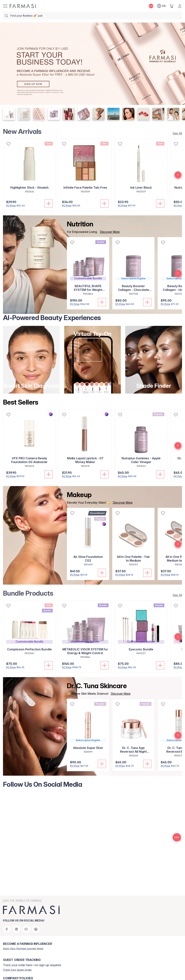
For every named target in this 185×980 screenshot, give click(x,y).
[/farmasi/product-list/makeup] (122, 503)
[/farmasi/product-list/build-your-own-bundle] (176, 595)
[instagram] (16, 929)
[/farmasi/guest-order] (17, 970)
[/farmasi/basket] (172, 6)
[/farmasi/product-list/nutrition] (109, 232)
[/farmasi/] (23, 6)
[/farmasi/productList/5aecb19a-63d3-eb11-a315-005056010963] (119, 694)
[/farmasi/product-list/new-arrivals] (176, 133)
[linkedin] (36, 929)
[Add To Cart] (49, 204)
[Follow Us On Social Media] (92, 840)
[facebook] (7, 929)
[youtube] (26, 929)
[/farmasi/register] (23, 948)
